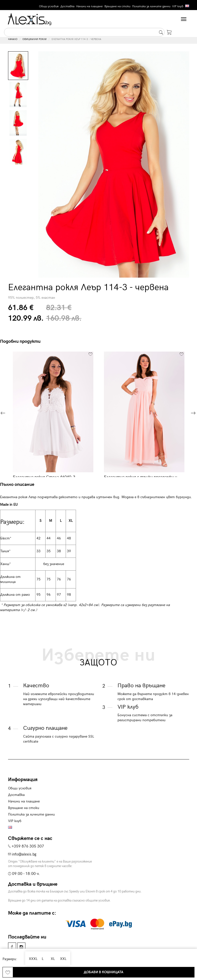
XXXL (32, 959)
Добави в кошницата (104, 972)
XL (52, 959)
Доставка (67, 6)
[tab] (19, 485)
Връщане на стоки (117, 6)
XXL (63, 959)
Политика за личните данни (151, 6)
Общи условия (49, 6)
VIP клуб (178, 6)
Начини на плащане (89, 6)
